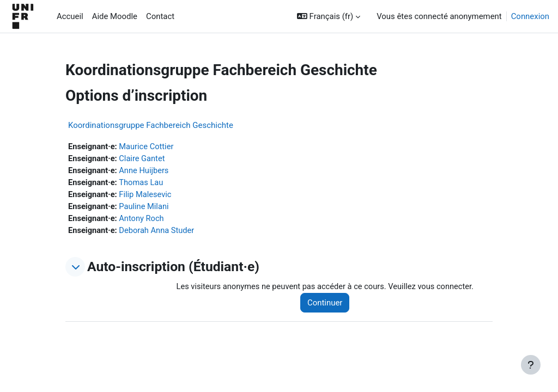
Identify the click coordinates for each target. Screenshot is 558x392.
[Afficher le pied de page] (531, 365)
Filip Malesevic (147, 196)
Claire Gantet (143, 159)
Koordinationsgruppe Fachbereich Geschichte (151, 125)
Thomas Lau (142, 183)
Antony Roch (143, 220)
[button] (329, 16)
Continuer (327, 304)
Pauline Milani (145, 208)
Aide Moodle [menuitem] (115, 16)
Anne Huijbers (145, 171)
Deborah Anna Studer (158, 232)
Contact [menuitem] (160, 16)
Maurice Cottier (148, 147)
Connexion (530, 16)
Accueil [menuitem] (70, 16)
